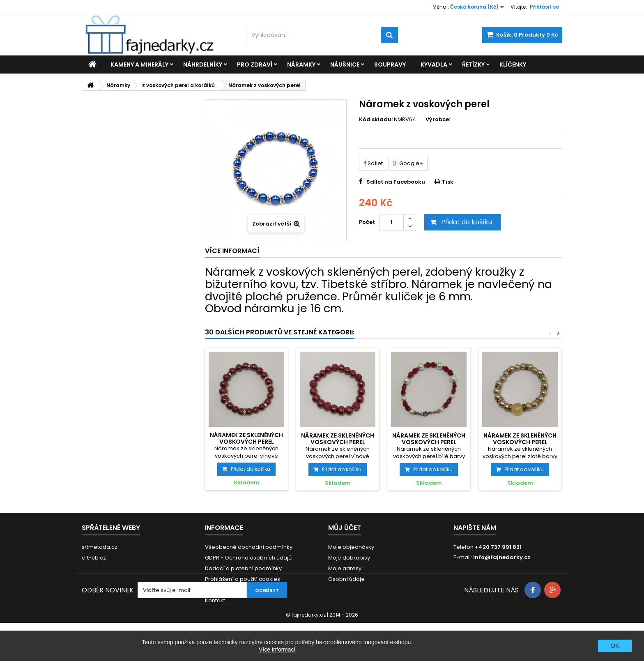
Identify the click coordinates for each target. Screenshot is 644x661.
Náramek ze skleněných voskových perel (246, 438)
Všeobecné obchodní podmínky (249, 547)
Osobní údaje (346, 579)
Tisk (448, 182)
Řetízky (473, 64)
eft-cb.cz (94, 558)
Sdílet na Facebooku (396, 182)
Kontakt (215, 600)
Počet (367, 222)
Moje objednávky (351, 547)
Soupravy (390, 64)
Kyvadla (434, 64)
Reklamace (220, 590)
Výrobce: (438, 120)
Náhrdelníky (203, 64)
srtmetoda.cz (100, 547)
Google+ (408, 163)
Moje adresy (345, 568)
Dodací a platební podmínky (243, 568)
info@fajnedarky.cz (502, 557)
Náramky (301, 64)
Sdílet (373, 163)
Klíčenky (513, 64)
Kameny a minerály (139, 64)
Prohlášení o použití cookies (243, 579)
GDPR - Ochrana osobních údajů (248, 558)
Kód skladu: (376, 120)
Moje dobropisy (349, 558)
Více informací (277, 649)
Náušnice (345, 64)
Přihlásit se (544, 7)
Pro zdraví (255, 64)
